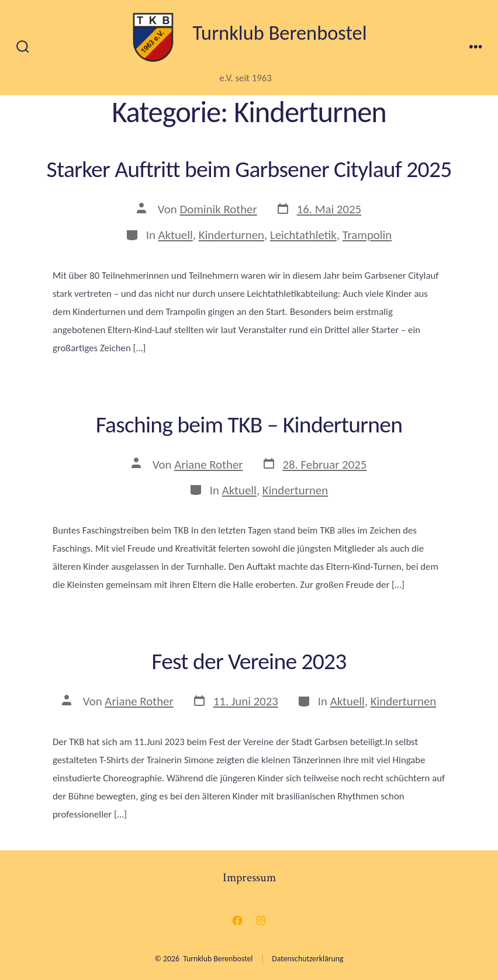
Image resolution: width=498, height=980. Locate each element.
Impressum (249, 877)
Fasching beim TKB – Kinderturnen (249, 425)
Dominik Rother (218, 209)
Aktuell (176, 235)
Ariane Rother (208, 465)
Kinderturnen (231, 235)
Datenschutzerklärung (307, 959)
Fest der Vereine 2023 (249, 661)
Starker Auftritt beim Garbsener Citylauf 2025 (249, 169)
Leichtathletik (303, 235)
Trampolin (367, 235)
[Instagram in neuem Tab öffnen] (261, 920)
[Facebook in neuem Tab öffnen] (237, 920)
